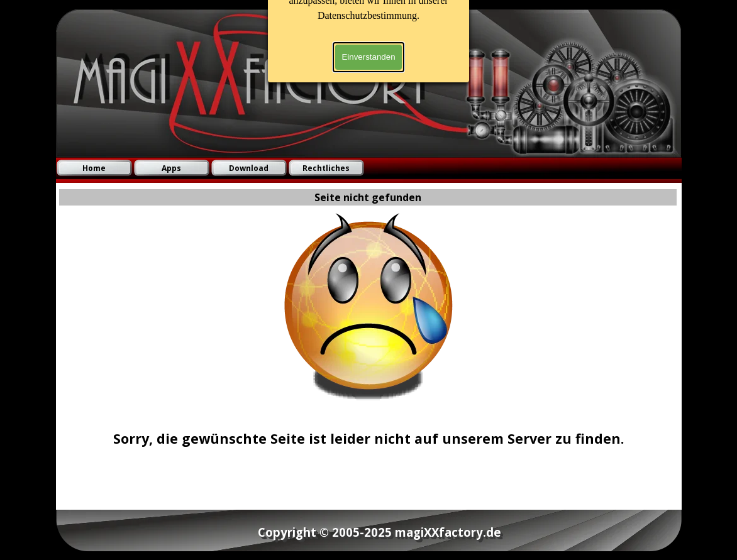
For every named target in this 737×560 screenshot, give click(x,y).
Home (94, 168)
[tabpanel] (368, 429)
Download (249, 168)
